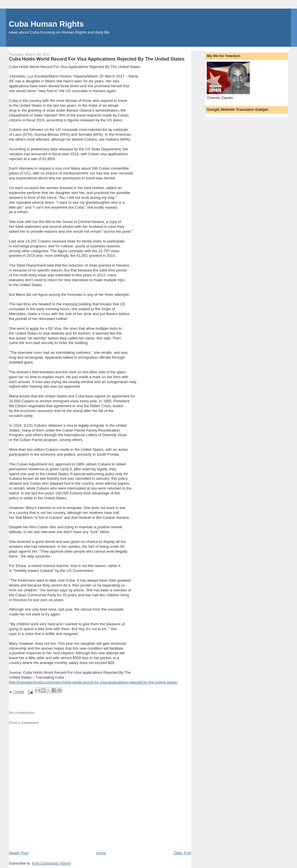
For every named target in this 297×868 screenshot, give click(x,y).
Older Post (182, 853)
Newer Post (19, 853)
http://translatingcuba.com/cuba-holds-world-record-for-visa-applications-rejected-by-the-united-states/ (93, 682)
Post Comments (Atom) (51, 863)
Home (101, 853)
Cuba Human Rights (46, 24)
